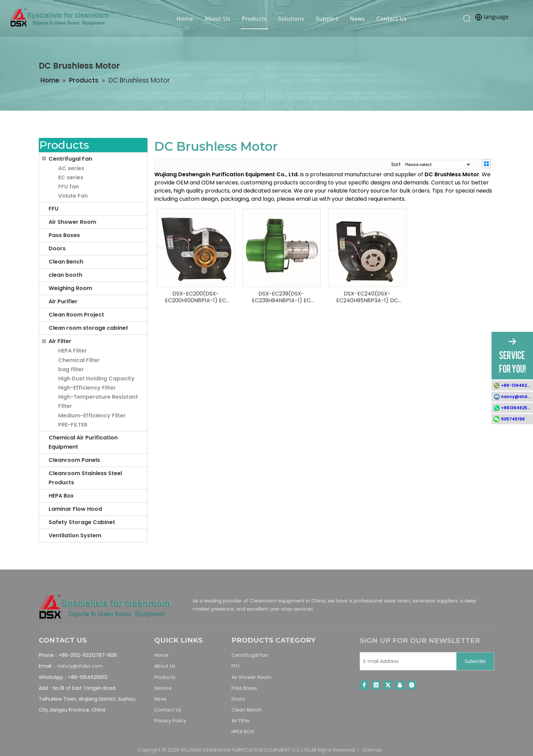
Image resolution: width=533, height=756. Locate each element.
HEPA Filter (73, 351)
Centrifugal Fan (70, 159)
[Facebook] (364, 685)
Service (163, 688)
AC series (71, 168)
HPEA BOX (243, 732)
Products (254, 19)
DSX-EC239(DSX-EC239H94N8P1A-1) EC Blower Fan (281, 297)
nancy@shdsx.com (80, 666)
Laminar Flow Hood (75, 509)
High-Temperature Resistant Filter (98, 401)
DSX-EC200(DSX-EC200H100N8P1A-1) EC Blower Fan (195, 297)
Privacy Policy (170, 721)
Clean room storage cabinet (88, 328)
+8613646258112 (517, 408)
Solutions (291, 19)
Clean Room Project (76, 315)
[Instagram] (412, 685)
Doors (57, 248)
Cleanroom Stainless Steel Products (85, 478)
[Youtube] (400, 685)
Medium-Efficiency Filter (92, 416)
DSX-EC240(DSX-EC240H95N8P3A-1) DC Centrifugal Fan (367, 297)
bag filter (71, 369)
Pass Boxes (64, 235)
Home (184, 19)
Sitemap (372, 750)
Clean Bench (66, 262)
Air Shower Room (72, 222)
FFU (54, 209)
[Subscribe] (475, 661)
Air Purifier (63, 301)
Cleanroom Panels (74, 460)
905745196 (513, 419)
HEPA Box (61, 496)
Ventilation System (75, 535)
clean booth (65, 275)
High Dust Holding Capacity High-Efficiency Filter (96, 383)
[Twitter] (388, 685)
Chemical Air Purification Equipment (83, 442)
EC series (71, 177)
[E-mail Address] (407, 661)
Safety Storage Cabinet (82, 522)
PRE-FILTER (73, 425)
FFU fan (68, 187)
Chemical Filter (79, 360)
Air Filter (60, 341)
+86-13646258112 (517, 385)
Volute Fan (73, 196)
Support (326, 19)
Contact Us (391, 19)
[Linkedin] (376, 685)
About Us (217, 19)
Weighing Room (70, 288)
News (357, 19)
